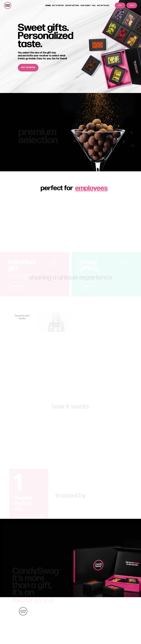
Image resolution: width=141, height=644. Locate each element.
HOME (48, 5)
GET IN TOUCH (103, 5)
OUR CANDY (85, 5)
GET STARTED (58, 5)
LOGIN (120, 5)
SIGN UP (132, 5)
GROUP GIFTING (72, 5)
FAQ (94, 5)
